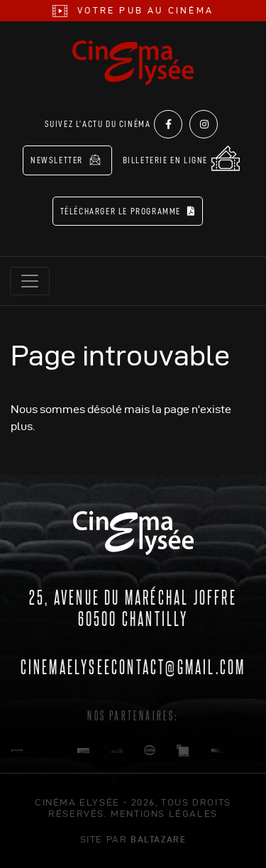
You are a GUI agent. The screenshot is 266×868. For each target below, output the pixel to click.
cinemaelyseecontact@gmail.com (133, 666)
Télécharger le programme (128, 211)
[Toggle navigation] (30, 281)
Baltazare (158, 839)
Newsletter (66, 160)
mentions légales (164, 813)
